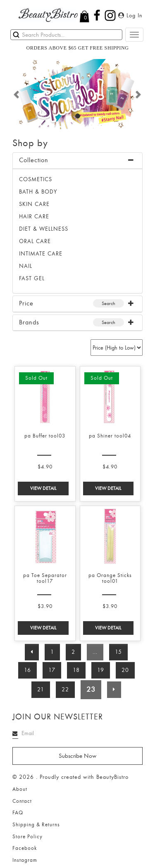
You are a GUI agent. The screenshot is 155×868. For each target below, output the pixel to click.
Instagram (25, 860)
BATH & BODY (38, 192)
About (20, 789)
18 (76, 670)
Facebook (25, 848)
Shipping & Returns (36, 825)
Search (108, 303)
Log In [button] (130, 15)
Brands (29, 322)
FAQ (18, 813)
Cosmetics (36, 179)
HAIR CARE (34, 216)
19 (101, 670)
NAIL (26, 266)
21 (41, 689)
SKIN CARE (34, 204)
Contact (22, 801)
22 (65, 689)
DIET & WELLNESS (44, 229)
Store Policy (27, 837)
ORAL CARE (35, 241)
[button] (17, 94)
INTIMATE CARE (41, 254)
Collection (34, 160)
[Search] (66, 35)
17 (52, 670)
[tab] (77, 161)
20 (125, 670)
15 (118, 652)
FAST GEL (32, 278)
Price (26, 303)
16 (27, 670)
